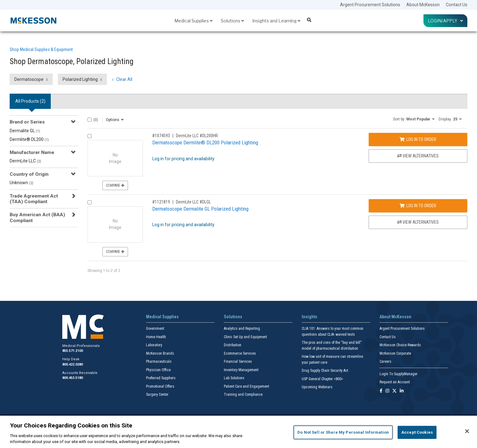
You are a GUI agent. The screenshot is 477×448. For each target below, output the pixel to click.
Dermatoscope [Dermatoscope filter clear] (29, 79)
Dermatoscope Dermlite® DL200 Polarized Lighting (205, 142)
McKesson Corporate (395, 353)
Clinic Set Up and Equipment (245, 337)
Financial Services (238, 362)
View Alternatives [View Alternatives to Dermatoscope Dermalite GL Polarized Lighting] (418, 222)
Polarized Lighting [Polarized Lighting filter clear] (80, 79)
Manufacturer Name (32, 152)
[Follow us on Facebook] (381, 391)
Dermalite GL (25, 131)
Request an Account (395, 382)
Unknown (21, 183)
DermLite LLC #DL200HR (197, 136)
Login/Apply (445, 21)
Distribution (233, 345)
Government (155, 329)
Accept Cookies (417, 432)
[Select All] (90, 120)
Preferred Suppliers (161, 378)
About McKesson (423, 5)
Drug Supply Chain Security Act (325, 371)
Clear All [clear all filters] (124, 79)
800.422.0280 (73, 364)
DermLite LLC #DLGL (193, 202)
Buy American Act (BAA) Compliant (37, 217)
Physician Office (158, 370)
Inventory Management (241, 370)
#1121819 (161, 202)
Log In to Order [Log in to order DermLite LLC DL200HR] (418, 139)
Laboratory (154, 345)
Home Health (156, 337)
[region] (238, 432)
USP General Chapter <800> (322, 379)
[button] (414, 119)
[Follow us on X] (394, 391)
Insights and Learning (276, 21)
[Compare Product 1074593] (90, 136)
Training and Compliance (243, 394)
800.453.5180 (73, 378)
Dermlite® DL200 (29, 139)
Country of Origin (29, 174)
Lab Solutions (234, 378)
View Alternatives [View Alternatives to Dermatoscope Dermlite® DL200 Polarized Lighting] (418, 156)
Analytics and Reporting (242, 329)
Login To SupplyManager (399, 374)
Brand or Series (27, 122)
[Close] (467, 431)
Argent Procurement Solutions (370, 5)
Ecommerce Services (240, 353)
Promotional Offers (160, 386)
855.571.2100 (73, 351)
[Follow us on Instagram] (387, 391)
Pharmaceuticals (159, 362)
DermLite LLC (25, 161)
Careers (385, 362)
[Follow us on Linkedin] (402, 391)
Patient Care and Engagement (246, 386)
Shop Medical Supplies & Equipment (41, 49)
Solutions (232, 21)
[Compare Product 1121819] (90, 202)
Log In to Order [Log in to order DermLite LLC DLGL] (418, 206)
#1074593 (161, 136)
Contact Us (457, 5)
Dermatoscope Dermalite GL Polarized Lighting (200, 209)
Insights (309, 317)
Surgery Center (157, 394)
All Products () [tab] (30, 101)
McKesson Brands (160, 353)
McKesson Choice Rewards (400, 345)
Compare (115, 185)
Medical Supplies (194, 21)
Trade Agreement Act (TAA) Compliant (34, 199)
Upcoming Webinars (317, 387)
